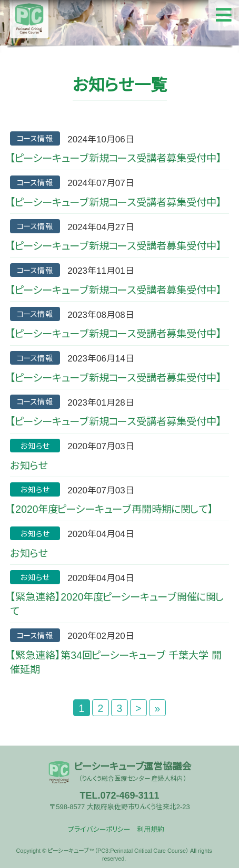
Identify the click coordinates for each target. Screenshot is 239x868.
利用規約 (151, 829)
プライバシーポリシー (99, 829)
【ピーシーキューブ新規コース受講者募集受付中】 (116, 158)
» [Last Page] (158, 708)
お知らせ (29, 466)
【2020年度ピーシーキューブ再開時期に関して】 (112, 509)
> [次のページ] (138, 708)
